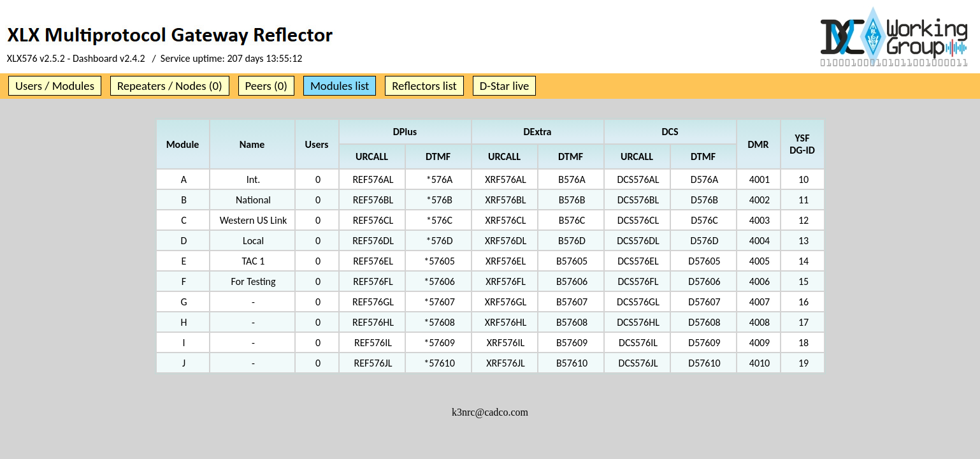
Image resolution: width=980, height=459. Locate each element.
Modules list (340, 86)
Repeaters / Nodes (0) (170, 86)
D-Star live (505, 86)
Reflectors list (424, 86)
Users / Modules (55, 86)
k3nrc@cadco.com (490, 412)
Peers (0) (266, 86)
